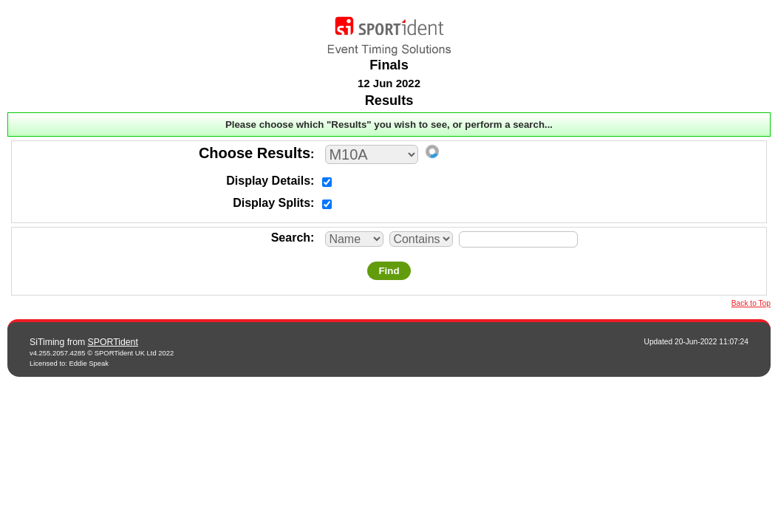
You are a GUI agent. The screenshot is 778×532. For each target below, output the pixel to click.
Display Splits (272, 203)
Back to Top (751, 303)
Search (291, 238)
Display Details (268, 181)
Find (389, 271)
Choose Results (255, 153)
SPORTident (113, 342)
